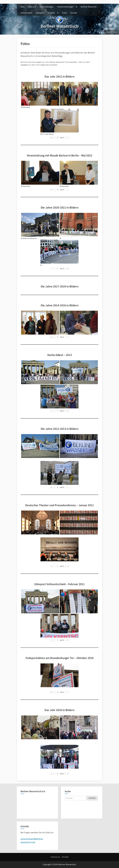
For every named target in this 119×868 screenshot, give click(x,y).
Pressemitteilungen (65, 7)
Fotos (64, 13)
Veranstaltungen (47, 7)
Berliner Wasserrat (89, 7)
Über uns (32, 7)
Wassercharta (26, 13)
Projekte (51, 13)
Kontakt (74, 13)
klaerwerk (40, 13)
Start (23, 7)
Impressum (55, 857)
